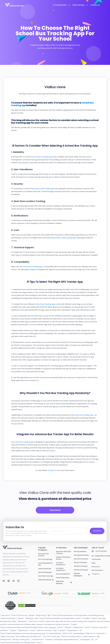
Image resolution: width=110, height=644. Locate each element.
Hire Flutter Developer (81, 559)
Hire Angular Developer (81, 555)
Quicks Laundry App (45, 569)
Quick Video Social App (46, 576)
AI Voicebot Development (61, 569)
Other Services (80, 5)
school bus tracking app (43, 157)
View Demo (55, 510)
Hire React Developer (81, 566)
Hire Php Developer (80, 551)
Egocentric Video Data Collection (63, 552)
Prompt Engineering (63, 578)
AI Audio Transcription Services (63, 558)
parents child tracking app (44, 189)
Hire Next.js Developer (81, 570)
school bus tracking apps (46, 304)
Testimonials (96, 559)
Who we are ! (96, 567)
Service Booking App (45, 572)
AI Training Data (62, 5)
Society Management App (45, 564)
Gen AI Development (63, 574)
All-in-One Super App (45, 559)
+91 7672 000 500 (101, 551)
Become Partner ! (97, 570)
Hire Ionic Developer (80, 562)
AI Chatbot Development (61, 564)
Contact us (95, 5)
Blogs (94, 563)
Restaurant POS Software (43, 555)
